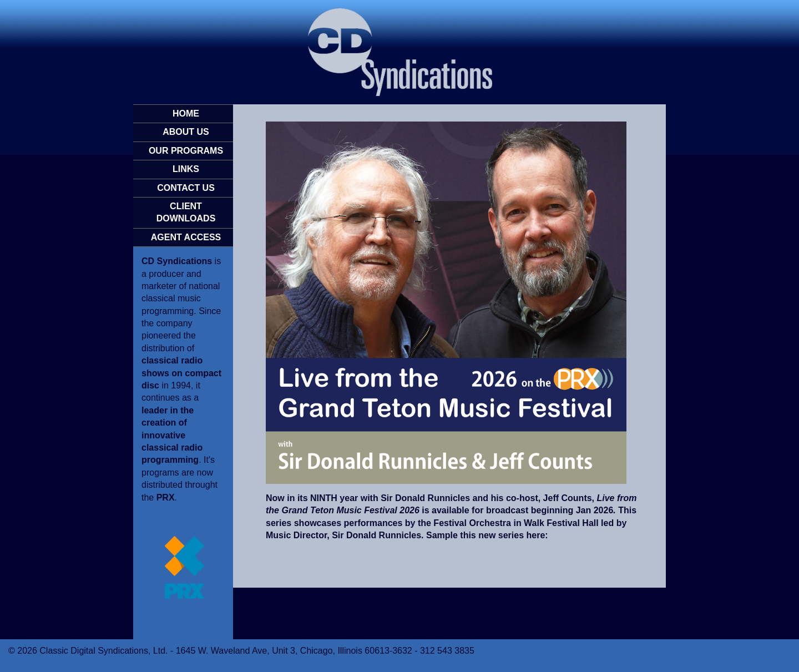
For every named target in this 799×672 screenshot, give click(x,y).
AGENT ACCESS (186, 237)
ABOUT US (186, 132)
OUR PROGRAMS (186, 151)
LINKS (186, 169)
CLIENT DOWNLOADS (186, 212)
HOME (186, 113)
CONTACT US (186, 188)
